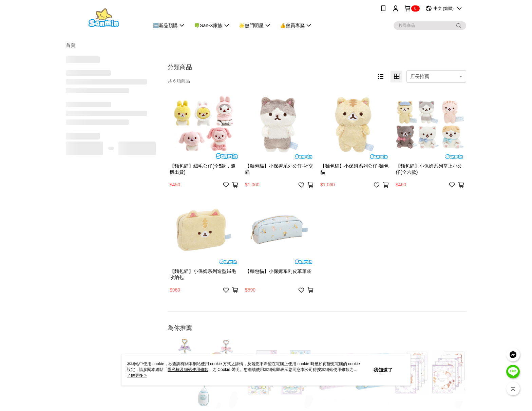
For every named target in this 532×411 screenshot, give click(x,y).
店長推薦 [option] (420, 76)
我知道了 (383, 370)
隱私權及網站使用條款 (188, 370)
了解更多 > (137, 375)
